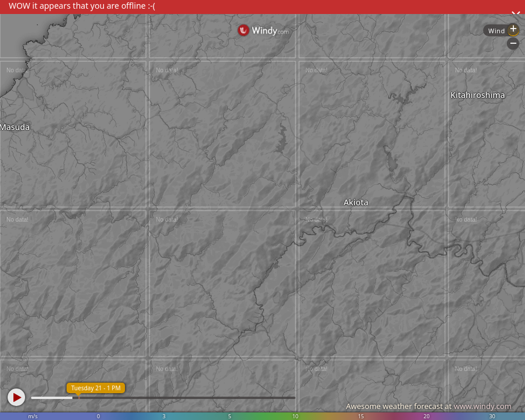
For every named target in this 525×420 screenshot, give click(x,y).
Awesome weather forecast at (429, 406)
